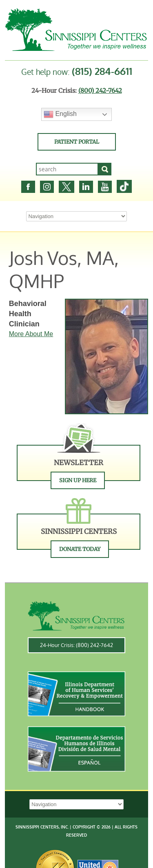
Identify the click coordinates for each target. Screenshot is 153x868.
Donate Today (80, 549)
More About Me (31, 334)
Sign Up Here (78, 480)
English (60, 114)
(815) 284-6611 (102, 71)
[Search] (105, 169)
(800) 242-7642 (100, 91)
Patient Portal (77, 142)
